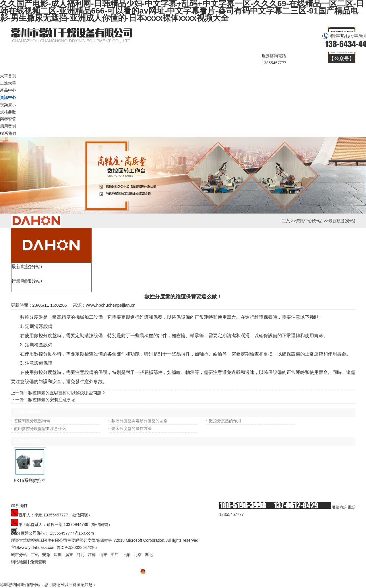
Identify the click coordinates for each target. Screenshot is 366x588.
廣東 (69, 555)
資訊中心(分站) (309, 221)
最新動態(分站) (342, 221)
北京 (138, 555)
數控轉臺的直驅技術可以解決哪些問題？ (67, 393)
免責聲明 (38, 562)
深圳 (58, 555)
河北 (80, 555)
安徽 (46, 555)
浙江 (115, 555)
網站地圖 (19, 562)
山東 (103, 555)
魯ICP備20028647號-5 (77, 547)
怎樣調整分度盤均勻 (32, 421)
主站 (35, 555)
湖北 (149, 555)
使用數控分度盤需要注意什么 (40, 428)
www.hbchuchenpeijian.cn (111, 305)
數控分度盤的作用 (225, 421)
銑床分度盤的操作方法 (131, 428)
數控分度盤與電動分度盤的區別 (140, 421)
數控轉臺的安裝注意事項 (52, 400)
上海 (126, 555)
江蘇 (92, 555)
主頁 (286, 221)
